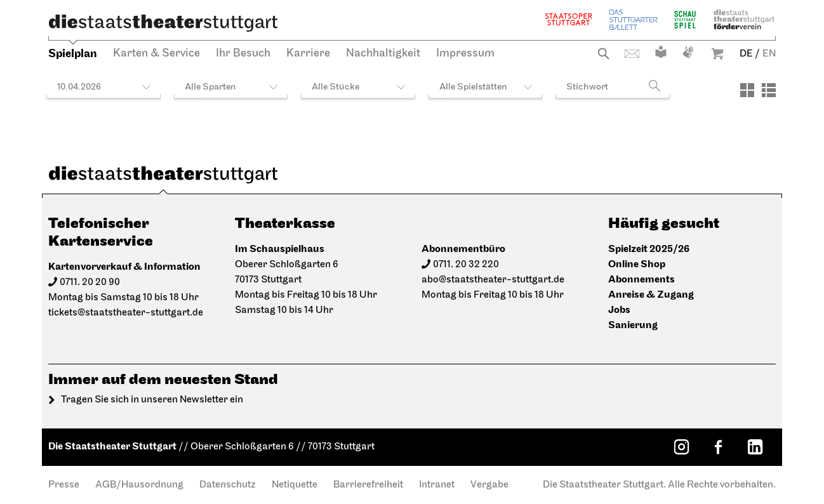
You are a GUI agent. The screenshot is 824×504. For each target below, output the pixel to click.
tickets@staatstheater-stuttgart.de (126, 313)
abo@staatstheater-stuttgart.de (493, 280)
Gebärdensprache (688, 52)
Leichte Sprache (661, 52)
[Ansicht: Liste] (769, 90)
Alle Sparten (210, 87)
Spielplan (73, 54)
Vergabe (489, 485)
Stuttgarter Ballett (634, 19)
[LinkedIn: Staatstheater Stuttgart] (755, 447)
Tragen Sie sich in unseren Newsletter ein (152, 400)
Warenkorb (717, 54)
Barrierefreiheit (368, 485)
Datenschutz (228, 485)
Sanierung (633, 325)
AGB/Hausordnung (139, 485)
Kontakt (632, 54)
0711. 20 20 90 (90, 282)
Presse (64, 485)
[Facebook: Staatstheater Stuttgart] (718, 447)
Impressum (465, 54)
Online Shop (637, 264)
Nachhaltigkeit (383, 54)
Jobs (619, 310)
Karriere (308, 54)
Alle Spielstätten (473, 87)
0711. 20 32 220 (466, 265)
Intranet (437, 485)
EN (769, 54)
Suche (603, 54)
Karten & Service (156, 54)
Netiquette (295, 485)
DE (746, 54)
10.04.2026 (79, 87)
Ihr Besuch (243, 54)
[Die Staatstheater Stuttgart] (163, 23)
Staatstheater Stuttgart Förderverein (744, 19)
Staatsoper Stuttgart (569, 19)
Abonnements (641, 280)
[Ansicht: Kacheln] (747, 90)
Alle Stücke (336, 87)
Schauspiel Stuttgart (685, 19)
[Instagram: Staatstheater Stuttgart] (681, 447)
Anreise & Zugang (651, 295)
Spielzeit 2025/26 (649, 249)
